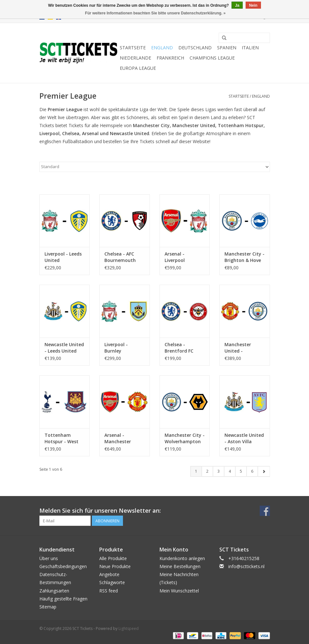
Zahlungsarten (54, 591)
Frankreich (170, 58)
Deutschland (195, 48)
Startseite (133, 48)
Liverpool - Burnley (116, 348)
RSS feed (109, 591)
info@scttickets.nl (246, 566)
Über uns (49, 558)
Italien (250, 48)
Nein (253, 5)
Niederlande (135, 58)
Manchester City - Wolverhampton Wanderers (185, 438)
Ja (237, 5)
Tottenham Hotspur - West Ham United (61, 438)
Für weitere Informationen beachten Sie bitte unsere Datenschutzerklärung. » (155, 13)
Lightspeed (129, 628)
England (162, 48)
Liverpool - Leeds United (63, 257)
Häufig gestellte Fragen (63, 599)
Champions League (212, 58)
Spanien (227, 48)
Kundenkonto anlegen (182, 558)
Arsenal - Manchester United (118, 438)
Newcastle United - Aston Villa (244, 438)
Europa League (138, 68)
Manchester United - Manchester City (243, 348)
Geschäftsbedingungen (63, 566)
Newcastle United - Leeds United (64, 348)
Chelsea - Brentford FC (179, 348)
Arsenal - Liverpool (175, 257)
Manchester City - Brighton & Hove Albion (244, 257)
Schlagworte (112, 582)
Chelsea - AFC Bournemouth (120, 257)
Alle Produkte (113, 558)
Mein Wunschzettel (179, 591)
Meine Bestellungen (180, 566)
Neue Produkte (115, 566)
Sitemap (48, 607)
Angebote (109, 574)
